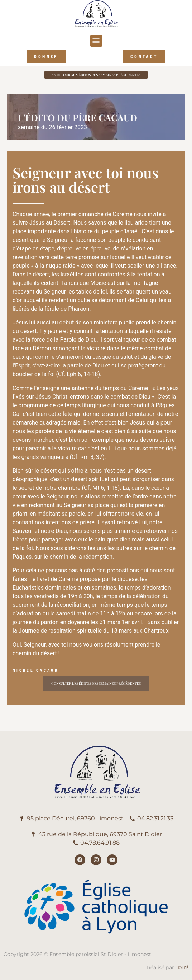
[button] (96, 41)
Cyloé (183, 968)
